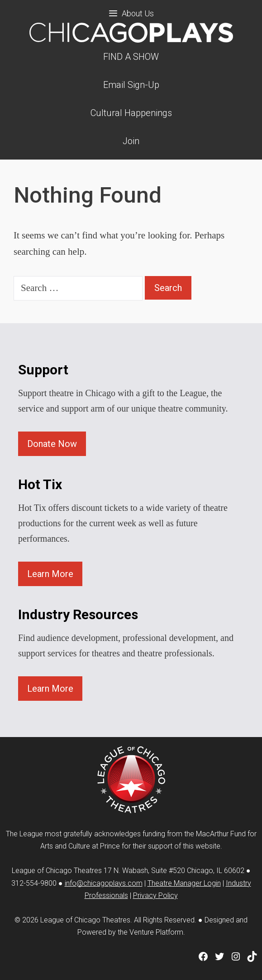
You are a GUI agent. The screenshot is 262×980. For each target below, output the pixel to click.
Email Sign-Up (131, 85)
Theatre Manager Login (184, 883)
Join (131, 141)
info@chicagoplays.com (104, 883)
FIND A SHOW (131, 57)
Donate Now (52, 444)
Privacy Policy (155, 895)
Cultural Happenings (131, 113)
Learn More (50, 574)
